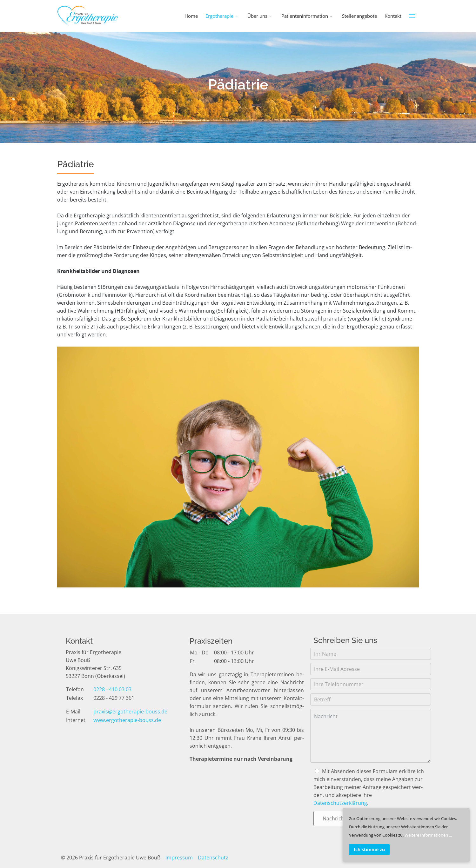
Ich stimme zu (369, 849)
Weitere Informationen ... (428, 835)
